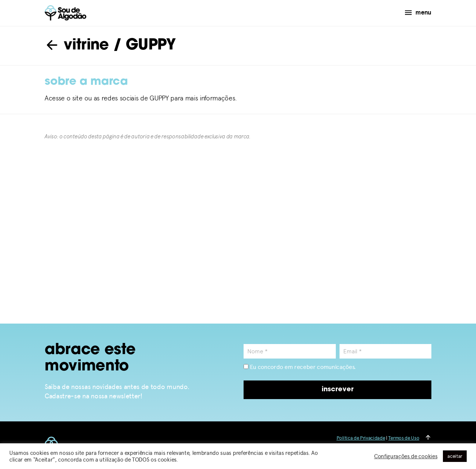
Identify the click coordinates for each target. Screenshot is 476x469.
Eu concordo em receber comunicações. (300, 367)
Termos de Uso (404, 438)
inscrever (338, 390)
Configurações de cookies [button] (406, 456)
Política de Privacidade (361, 438)
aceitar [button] (455, 456)
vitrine (77, 46)
